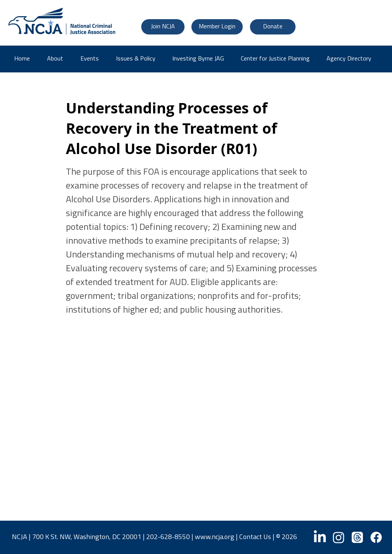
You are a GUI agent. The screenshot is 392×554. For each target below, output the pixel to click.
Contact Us (255, 537)
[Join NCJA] (163, 27)
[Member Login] (217, 27)
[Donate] (273, 27)
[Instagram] (339, 537)
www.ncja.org (215, 537)
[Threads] (357, 537)
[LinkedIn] (320, 537)
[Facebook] (376, 537)
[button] (352, 59)
